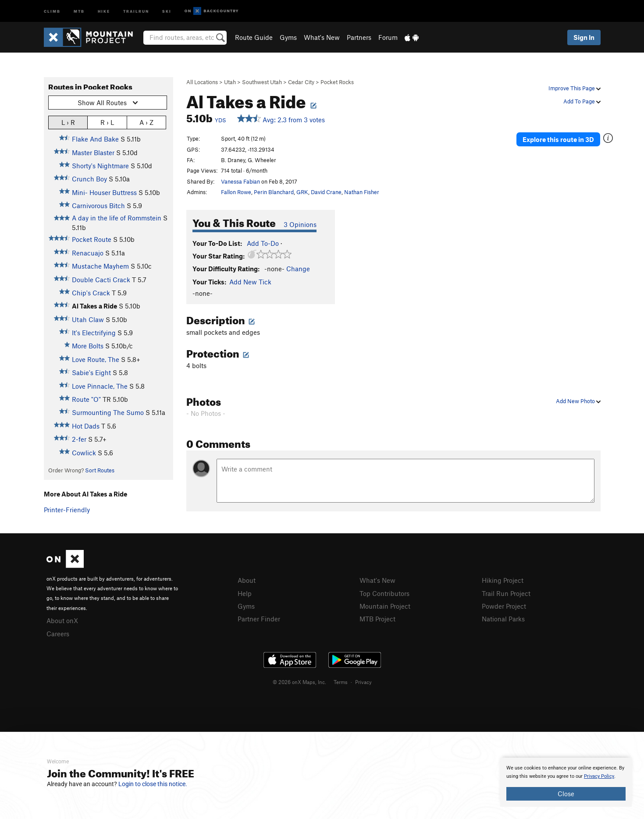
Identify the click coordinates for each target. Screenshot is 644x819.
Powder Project (504, 606)
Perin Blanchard (274, 192)
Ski (167, 11)
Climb (52, 11)
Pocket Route (92, 239)
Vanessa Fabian (240, 181)
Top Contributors (384, 593)
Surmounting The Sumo (108, 412)
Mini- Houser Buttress (104, 192)
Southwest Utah (262, 82)
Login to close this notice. (153, 784)
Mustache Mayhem (100, 266)
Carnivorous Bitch (98, 206)
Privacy (363, 682)
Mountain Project (385, 606)
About (247, 580)
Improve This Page (575, 88)
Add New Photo (578, 401)
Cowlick (84, 453)
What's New (322, 37)
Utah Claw (88, 319)
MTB (79, 11)
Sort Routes (100, 470)
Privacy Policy (599, 776)
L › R (68, 122)
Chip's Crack (91, 293)
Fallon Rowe (236, 192)
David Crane (326, 192)
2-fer (79, 439)
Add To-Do (263, 243)
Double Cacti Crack (101, 280)
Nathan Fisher (362, 192)
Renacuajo (88, 253)
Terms (341, 682)
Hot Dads (86, 426)
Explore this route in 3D (558, 139)
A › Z (146, 122)
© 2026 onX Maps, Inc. (299, 682)
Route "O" (86, 399)
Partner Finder (259, 619)
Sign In (584, 37)
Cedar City (301, 82)
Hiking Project (503, 580)
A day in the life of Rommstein (117, 218)
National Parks (503, 619)
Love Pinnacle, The (100, 386)
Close (566, 794)
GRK (302, 192)
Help (245, 593)
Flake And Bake (95, 139)
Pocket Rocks (337, 82)
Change (298, 269)
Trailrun (136, 11)
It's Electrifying (94, 333)
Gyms (288, 37)
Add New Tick (250, 282)
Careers (58, 634)
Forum (388, 37)
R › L (107, 122)
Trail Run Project (506, 593)
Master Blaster (93, 152)
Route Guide (254, 37)
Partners (359, 37)
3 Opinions (300, 224)
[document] (566, 782)
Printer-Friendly (67, 510)
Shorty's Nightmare (100, 166)
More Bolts (88, 346)
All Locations (202, 82)
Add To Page (582, 101)
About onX (62, 620)
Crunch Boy (89, 179)
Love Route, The (96, 359)
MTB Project (377, 619)
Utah (230, 82)
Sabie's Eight (91, 372)
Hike (104, 11)
